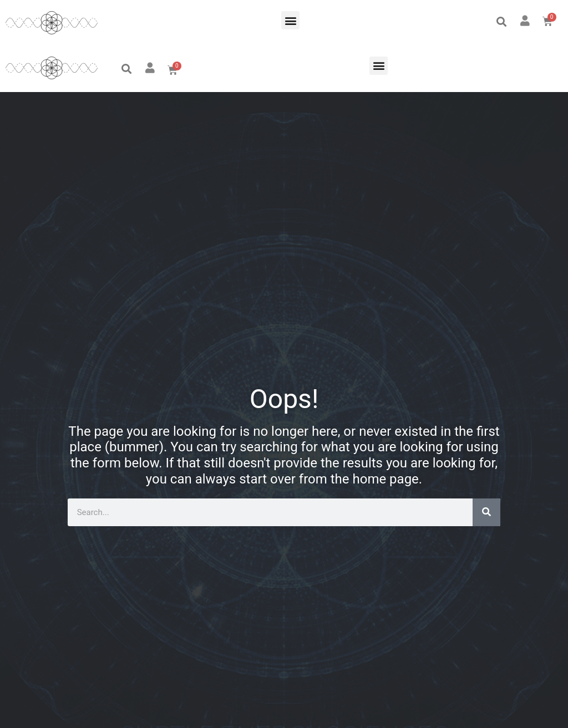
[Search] (486, 512)
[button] (290, 20)
